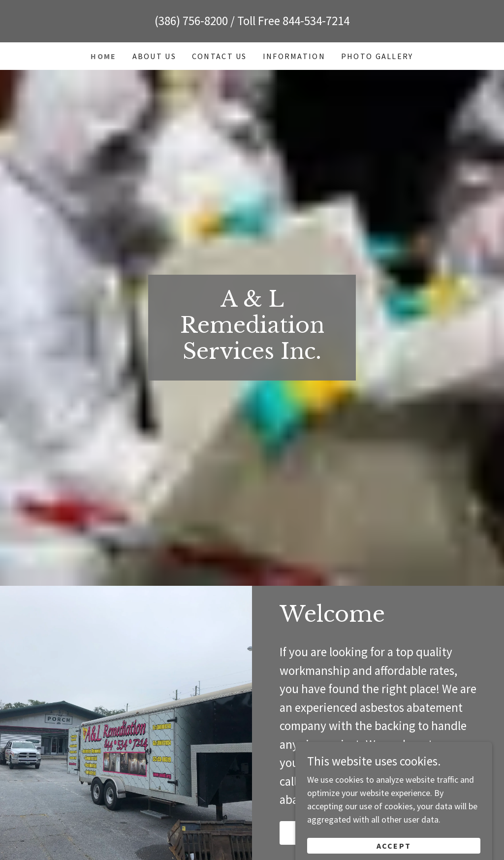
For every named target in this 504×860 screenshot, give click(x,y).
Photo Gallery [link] (377, 56)
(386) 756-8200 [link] (191, 21)
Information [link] (294, 56)
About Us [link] (154, 56)
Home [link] (103, 56)
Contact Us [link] (220, 56)
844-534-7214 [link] (316, 21)
